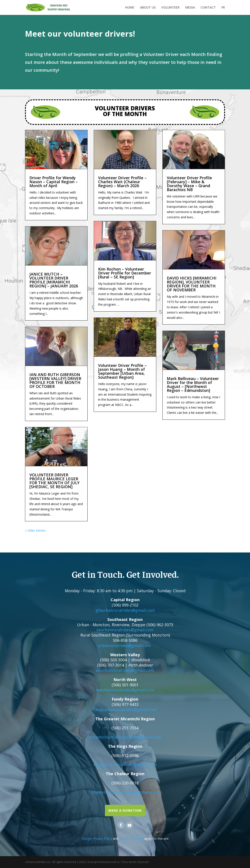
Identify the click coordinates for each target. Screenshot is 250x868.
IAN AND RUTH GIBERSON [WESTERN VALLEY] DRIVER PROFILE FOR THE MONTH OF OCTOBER (55, 380)
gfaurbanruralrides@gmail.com (125, 610)
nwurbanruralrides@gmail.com (125, 690)
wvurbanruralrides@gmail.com (125, 670)
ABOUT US (148, 8)
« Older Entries (35, 530)
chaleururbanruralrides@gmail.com (125, 792)
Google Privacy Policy (97, 838)
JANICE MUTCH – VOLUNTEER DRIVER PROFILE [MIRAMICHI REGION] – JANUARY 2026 (54, 280)
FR (223, 8)
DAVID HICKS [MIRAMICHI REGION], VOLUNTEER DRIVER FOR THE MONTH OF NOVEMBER (192, 284)
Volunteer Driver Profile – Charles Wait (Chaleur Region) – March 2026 (122, 182)
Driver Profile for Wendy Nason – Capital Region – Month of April (54, 182)
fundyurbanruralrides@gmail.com (125, 710)
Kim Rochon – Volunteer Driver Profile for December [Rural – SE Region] (125, 273)
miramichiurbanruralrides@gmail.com (125, 737)
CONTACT (208, 8)
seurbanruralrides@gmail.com (125, 630)
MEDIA (190, 8)
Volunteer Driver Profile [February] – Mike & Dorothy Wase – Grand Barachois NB (189, 184)
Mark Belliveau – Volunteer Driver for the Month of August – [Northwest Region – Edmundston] (193, 384)
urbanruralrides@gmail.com (124, 646)
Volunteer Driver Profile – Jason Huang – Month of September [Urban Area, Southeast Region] (122, 371)
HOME (130, 8)
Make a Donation (125, 810)
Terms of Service (131, 838)
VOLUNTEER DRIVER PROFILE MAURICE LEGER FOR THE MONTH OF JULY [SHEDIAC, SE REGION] (54, 481)
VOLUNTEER (170, 8)
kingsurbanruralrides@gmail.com (125, 764)
